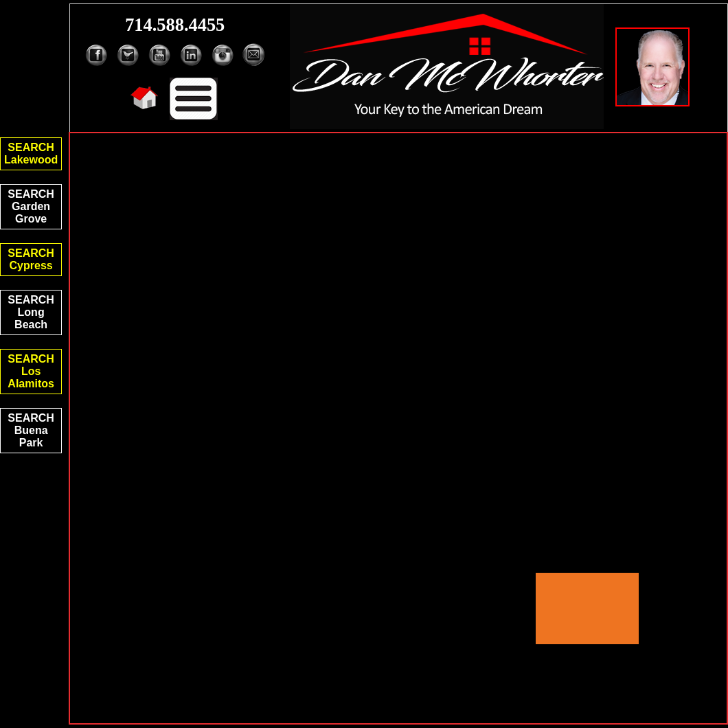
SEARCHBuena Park (31, 430)
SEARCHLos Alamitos (31, 371)
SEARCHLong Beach (31, 312)
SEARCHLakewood (31, 153)
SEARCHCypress (31, 259)
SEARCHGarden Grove (31, 206)
